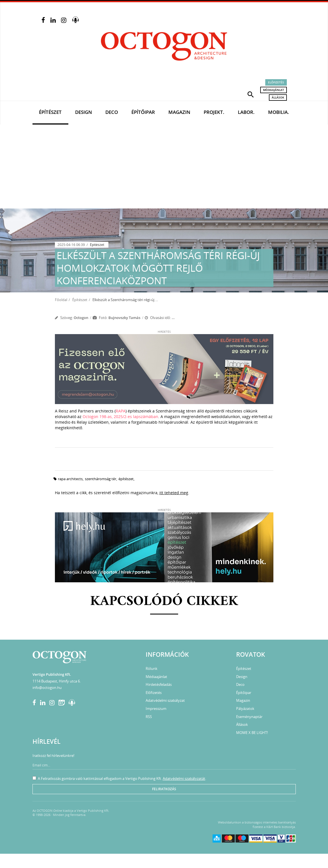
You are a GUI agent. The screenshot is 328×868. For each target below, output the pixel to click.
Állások (278, 97)
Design (83, 112)
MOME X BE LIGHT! (252, 733)
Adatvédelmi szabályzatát (184, 778)
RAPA (121, 411)
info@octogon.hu (47, 688)
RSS (149, 717)
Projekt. (214, 112)
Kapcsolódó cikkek (164, 601)
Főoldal (61, 300)
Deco (112, 112)
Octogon (81, 318)
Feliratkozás (164, 789)
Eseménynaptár (249, 717)
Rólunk (152, 668)
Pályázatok (245, 709)
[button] (251, 94)
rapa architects (70, 479)
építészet (126, 479)
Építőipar (143, 112)
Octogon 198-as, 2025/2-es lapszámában (120, 417)
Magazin (179, 112)
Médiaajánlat (274, 90)
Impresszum (156, 709)
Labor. (246, 112)
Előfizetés (276, 82)
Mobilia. (279, 112)
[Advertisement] (164, 166)
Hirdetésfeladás (159, 684)
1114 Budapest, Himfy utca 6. (57, 681)
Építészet (50, 112)
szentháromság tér (101, 479)
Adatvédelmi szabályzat (165, 700)
